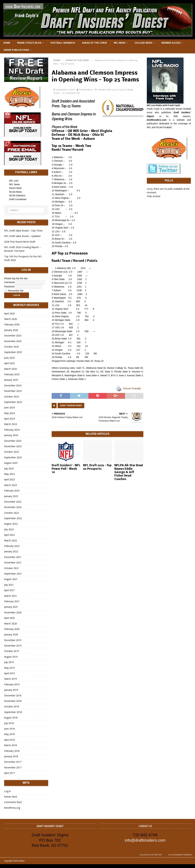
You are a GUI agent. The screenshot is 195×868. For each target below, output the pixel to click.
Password (9, 287)
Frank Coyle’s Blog (29, 43)
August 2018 (11, 718)
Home (7, 43)
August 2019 (11, 657)
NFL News (120, 43)
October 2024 (12, 397)
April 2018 (9, 740)
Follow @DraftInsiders (180, 855)
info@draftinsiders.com (145, 840)
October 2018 (12, 706)
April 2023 (9, 479)
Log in (7, 791)
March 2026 (11, 319)
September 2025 (13, 352)
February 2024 (12, 430)
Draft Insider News (71, 405)
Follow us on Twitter (151, 855)
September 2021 (13, 574)
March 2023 (11, 485)
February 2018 (12, 751)
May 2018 (9, 734)
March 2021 (11, 596)
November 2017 (13, 767)
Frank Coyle (153, 109)
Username (10, 282)
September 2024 (13, 402)
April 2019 (9, 673)
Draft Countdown (18, 199)
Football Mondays (63, 43)
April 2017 (9, 773)
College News (143, 43)
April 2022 (9, 535)
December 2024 (13, 385)
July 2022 (9, 529)
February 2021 (12, 601)
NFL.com (14, 181)
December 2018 (13, 695)
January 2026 (11, 330)
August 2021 (11, 579)
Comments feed (13, 802)
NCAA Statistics (17, 195)
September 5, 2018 (65, 90)
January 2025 (11, 380)
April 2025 (9, 363)
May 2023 (9, 474)
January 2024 (11, 435)
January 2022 (11, 551)
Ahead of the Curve (94, 43)
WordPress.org (12, 808)
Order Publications (16, 50)
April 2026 (9, 313)
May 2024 (9, 413)
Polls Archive (154, 196)
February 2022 (12, 546)
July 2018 (9, 723)
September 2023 (13, 457)
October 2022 (12, 513)
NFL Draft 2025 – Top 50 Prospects (97, 467)
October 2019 (12, 651)
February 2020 (12, 629)
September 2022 (13, 518)
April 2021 (9, 590)
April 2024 (9, 419)
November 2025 (13, 341)
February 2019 (12, 684)
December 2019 (13, 640)
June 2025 (9, 358)
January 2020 (11, 634)
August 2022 (11, 524)
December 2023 (13, 441)
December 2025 (13, 336)
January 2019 (11, 690)
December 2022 (13, 502)
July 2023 (9, 468)
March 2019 (11, 679)
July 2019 (9, 662)
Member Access (171, 43)
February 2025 (12, 374)
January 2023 (11, 496)
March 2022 (11, 540)
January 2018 (11, 756)
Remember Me (14, 291)
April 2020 (9, 618)
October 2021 (12, 568)
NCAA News (15, 192)
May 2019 (9, 668)
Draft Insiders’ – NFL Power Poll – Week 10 (66, 469)
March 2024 (11, 424)
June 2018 (9, 729)
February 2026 (12, 324)
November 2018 (13, 701)
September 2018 (13, 712)
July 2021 (9, 585)
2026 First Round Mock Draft (20, 242)
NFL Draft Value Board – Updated (22, 236)
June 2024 (9, 407)
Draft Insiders (86, 90)
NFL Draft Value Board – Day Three (23, 231)
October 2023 (12, 452)
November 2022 (13, 507)
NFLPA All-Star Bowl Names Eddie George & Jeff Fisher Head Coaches (129, 472)
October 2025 (12, 347)
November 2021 (13, 563)
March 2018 (11, 745)
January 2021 (11, 607)
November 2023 (13, 446)
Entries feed (11, 797)
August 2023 (11, 463)
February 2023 (12, 491)
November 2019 (13, 646)
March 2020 (11, 624)
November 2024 (13, 391)
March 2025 (11, 369)
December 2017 (13, 762)
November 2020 (13, 612)
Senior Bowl (15, 188)
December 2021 (13, 557)
